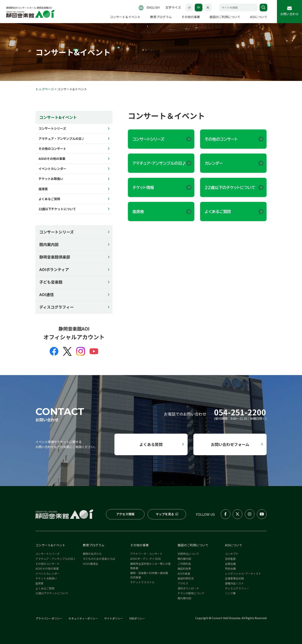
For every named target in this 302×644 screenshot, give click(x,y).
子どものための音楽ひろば (99, 559)
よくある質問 (151, 444)
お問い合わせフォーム (230, 444)
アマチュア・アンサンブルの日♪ (159, 163)
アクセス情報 (125, 514)
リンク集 (230, 593)
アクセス (183, 583)
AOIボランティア (54, 269)
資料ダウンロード (188, 588)
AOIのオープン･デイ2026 (146, 559)
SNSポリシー (137, 618)
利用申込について (188, 554)
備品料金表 (184, 568)
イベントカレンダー (48, 573)
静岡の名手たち (92, 554)
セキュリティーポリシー (83, 618)
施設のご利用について (225, 17)
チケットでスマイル (142, 582)
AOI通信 (47, 294)
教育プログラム (161, 17)
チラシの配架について (191, 593)
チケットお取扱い (46, 578)
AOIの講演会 (90, 564)
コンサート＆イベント (125, 17)
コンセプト (232, 554)
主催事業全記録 (234, 578)
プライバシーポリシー (49, 618)
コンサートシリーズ (57, 232)
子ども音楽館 (51, 282)
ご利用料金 (184, 564)
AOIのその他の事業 (47, 568)
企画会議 (230, 564)
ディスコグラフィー (57, 307)
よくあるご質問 (218, 212)
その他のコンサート (221, 139)
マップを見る (165, 514)
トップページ (45, 89)
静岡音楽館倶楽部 (55, 257)
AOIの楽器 (184, 573)
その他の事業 (191, 17)
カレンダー (214, 163)
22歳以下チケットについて (52, 593)
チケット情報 (143, 187)
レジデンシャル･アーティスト (243, 573)
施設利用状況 (186, 578)
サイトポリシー (114, 618)
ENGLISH (153, 7)
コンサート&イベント (50, 545)
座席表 (138, 212)
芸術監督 (230, 559)
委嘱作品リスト (234, 583)
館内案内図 (49, 244)
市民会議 (230, 568)
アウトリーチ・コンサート (146, 554)
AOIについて (259, 17)
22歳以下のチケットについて (230, 187)
